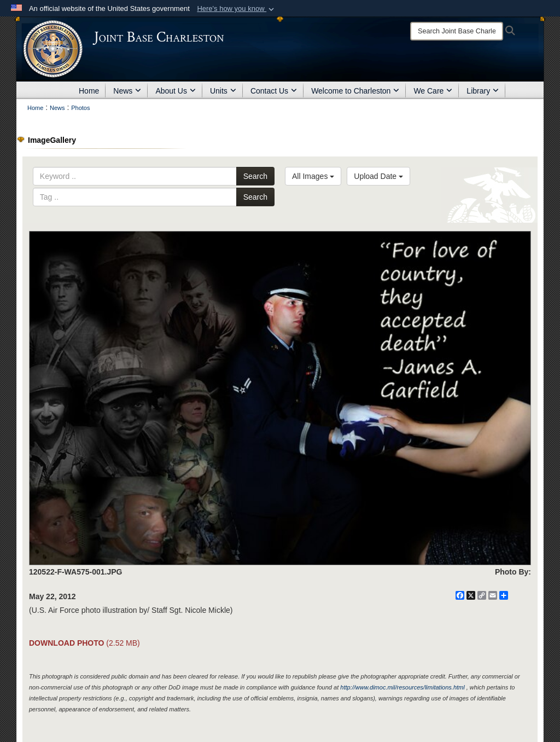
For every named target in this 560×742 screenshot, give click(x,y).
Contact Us (274, 91)
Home (89, 91)
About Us (176, 91)
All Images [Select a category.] (313, 176)
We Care (433, 91)
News (127, 91)
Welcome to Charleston (355, 91)
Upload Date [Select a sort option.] (378, 176)
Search (255, 176)
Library (483, 91)
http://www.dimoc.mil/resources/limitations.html (402, 687)
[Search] (457, 31)
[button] (237, 9)
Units (223, 91)
